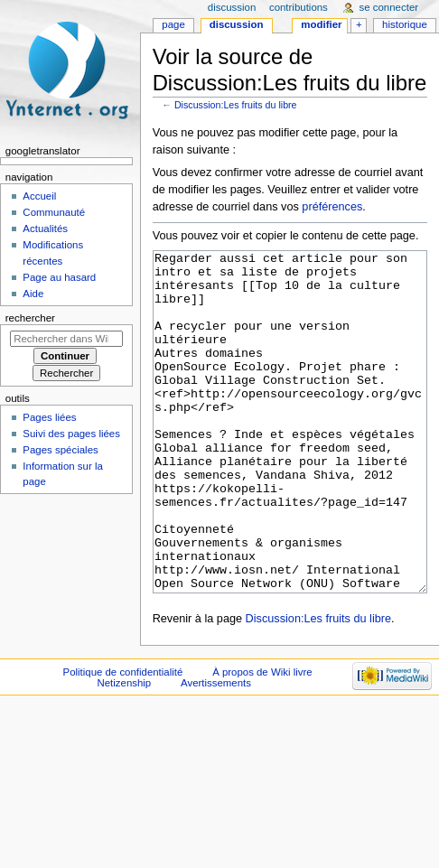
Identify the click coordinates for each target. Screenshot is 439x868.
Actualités (45, 229)
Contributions (299, 7)
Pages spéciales (60, 450)
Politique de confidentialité (123, 740)
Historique (405, 24)
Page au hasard (59, 277)
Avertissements (216, 751)
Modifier (321, 24)
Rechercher (30, 318)
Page (173, 24)
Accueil (39, 196)
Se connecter (389, 7)
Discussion (237, 24)
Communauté (54, 212)
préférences (332, 207)
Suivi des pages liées (71, 434)
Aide (33, 294)
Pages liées (49, 417)
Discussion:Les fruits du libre (236, 105)
